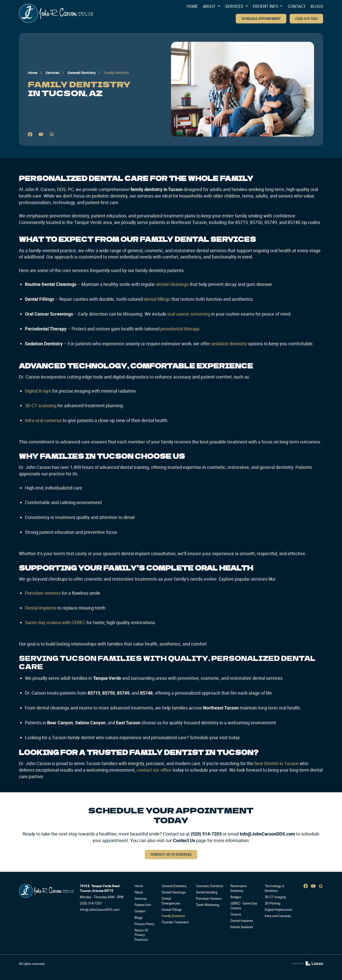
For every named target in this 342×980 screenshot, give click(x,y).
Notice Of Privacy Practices (141, 935)
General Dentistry (82, 73)
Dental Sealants (242, 927)
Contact (140, 911)
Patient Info (143, 905)
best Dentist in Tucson (277, 763)
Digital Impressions (279, 910)
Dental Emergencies (171, 901)
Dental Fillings (172, 910)
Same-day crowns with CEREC (55, 622)
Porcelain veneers (43, 593)
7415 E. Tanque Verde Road (100, 886)
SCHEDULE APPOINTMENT (261, 19)
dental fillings (157, 299)
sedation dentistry (229, 344)
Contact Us (184, 840)
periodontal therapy (179, 329)
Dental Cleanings (174, 892)
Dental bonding (207, 892)
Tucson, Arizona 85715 (96, 891)
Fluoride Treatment (175, 922)
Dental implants (41, 608)
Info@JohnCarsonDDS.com (267, 834)
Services (53, 73)
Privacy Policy (144, 924)
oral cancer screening (188, 314)
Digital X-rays (38, 391)
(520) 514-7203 (306, 19)
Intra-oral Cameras (278, 916)
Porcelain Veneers (209, 899)
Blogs (139, 918)
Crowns (236, 914)
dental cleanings (172, 284)
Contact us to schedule (171, 854)
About (139, 892)
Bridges (236, 897)
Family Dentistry (173, 916)
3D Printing (272, 903)
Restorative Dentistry (238, 888)
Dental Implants (242, 921)
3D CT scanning (41, 405)
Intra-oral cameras (43, 420)
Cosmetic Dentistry (210, 886)
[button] (212, 6)
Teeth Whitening (208, 905)
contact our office (154, 770)
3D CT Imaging (275, 897)
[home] (56, 13)
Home (33, 73)
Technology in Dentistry (275, 888)
